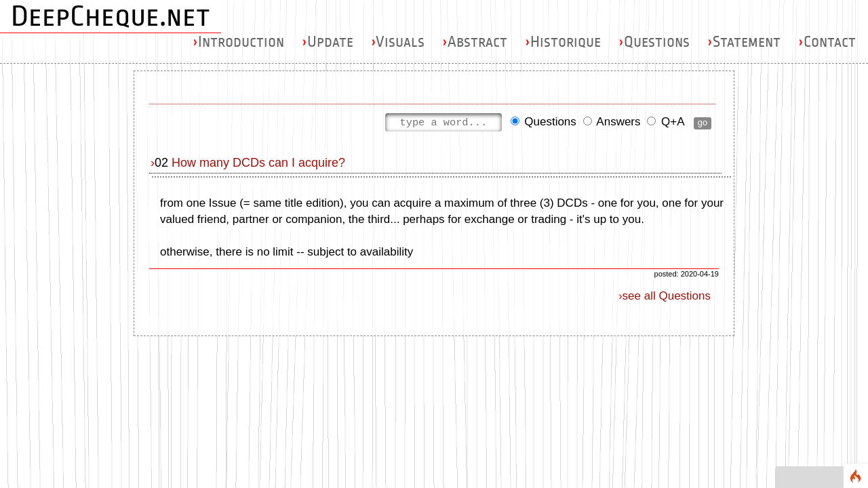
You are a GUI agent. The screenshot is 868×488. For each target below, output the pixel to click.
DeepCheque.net (111, 16)
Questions (654, 42)
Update (328, 42)
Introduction (238, 42)
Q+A (665, 123)
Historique (563, 42)
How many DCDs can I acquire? (258, 163)
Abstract (475, 42)
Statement (744, 42)
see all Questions (667, 296)
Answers (612, 123)
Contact (827, 42)
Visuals (398, 42)
